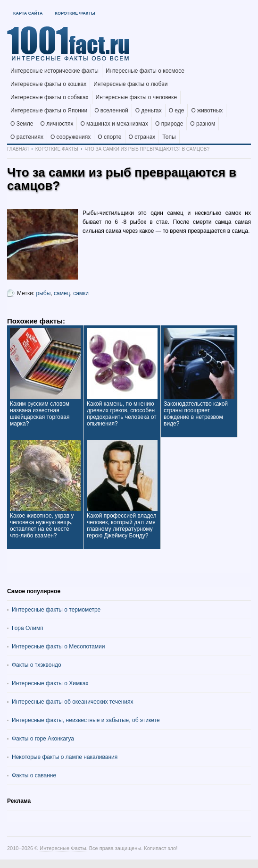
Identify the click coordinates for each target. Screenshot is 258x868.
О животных (207, 111)
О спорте (109, 137)
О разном (203, 124)
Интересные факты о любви (130, 84)
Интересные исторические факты (54, 71)
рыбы (44, 293)
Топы (169, 137)
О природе (169, 124)
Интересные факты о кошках (48, 84)
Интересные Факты (63, 848)
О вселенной (111, 111)
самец (62, 293)
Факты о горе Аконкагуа (43, 739)
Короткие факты (75, 13)
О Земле (22, 124)
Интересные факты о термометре (56, 610)
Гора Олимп (28, 628)
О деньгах (149, 111)
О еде (177, 111)
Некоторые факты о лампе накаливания (65, 757)
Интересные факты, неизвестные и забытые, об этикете (86, 720)
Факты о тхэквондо (37, 665)
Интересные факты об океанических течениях (73, 702)
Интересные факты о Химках (50, 683)
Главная (18, 149)
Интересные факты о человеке (137, 97)
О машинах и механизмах (114, 124)
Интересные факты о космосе (145, 71)
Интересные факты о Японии (49, 111)
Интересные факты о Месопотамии (58, 647)
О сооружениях (71, 137)
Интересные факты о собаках (50, 97)
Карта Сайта (28, 13)
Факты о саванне (34, 775)
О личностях (57, 124)
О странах (142, 137)
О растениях (27, 137)
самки (81, 293)
